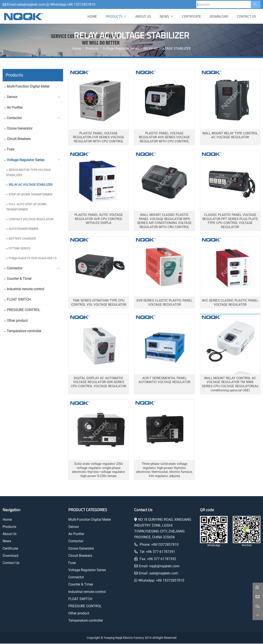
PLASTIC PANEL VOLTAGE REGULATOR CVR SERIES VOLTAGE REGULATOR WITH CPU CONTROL (99, 138)
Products (114, 17)
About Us (143, 17)
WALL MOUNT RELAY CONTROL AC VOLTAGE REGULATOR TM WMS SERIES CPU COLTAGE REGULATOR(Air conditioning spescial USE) (230, 385)
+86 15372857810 (81, 4)
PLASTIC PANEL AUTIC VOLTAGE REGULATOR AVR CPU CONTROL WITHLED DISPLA (99, 219)
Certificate (192, 17)
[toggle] (59, 98)
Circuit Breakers (19, 139)
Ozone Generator (20, 129)
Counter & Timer (19, 279)
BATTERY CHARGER (22, 239)
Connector (15, 269)
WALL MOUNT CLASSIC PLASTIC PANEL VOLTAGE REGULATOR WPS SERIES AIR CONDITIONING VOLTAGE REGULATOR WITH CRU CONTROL (164, 221)
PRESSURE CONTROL (23, 310)
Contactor (14, 118)
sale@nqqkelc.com (31, 4)
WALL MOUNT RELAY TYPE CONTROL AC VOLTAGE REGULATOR (230, 136)
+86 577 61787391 (161, 552)
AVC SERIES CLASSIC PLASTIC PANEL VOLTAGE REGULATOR (230, 303)
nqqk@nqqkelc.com (164, 566)
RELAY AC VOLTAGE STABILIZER (31, 185)
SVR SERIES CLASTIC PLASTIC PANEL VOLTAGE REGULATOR (164, 303)
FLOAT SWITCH (19, 300)
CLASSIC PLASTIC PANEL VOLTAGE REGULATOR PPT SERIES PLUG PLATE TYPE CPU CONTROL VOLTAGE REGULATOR (230, 221)
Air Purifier (15, 108)
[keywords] (224, 4)
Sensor (12, 98)
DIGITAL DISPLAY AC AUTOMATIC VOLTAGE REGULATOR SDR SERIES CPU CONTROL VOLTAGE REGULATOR (99, 383)
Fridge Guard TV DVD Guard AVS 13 (33, 259)
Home (92, 17)
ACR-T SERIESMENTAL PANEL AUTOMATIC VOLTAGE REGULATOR (164, 381)
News (164, 17)
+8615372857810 (165, 545)
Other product (17, 321)
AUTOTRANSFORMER (23, 229)
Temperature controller (24, 331)
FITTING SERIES (20, 249)
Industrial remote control (25, 289)
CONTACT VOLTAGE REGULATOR (31, 220)
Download (219, 17)
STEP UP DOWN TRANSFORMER (31, 195)
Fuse (10, 150)
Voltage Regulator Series (26, 160)
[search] (256, 4)
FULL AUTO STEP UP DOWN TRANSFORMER (26, 207)
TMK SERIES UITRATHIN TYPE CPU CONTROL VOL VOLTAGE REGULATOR (99, 303)
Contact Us (246, 17)
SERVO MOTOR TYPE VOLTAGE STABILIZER (28, 173)
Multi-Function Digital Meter (28, 87)
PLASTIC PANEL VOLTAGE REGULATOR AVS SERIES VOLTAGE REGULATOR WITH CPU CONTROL (164, 138)
